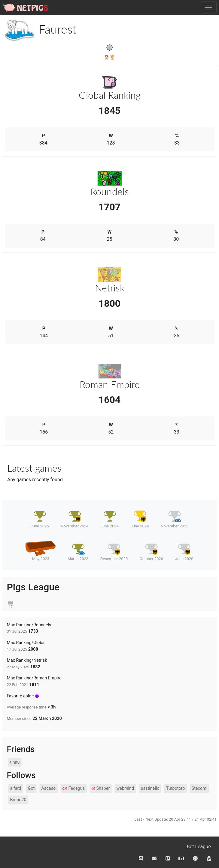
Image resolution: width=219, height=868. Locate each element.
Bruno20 (18, 800)
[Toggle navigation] (208, 7)
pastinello (150, 788)
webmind (125, 788)
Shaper (100, 789)
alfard (15, 788)
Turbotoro (176, 788)
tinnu (15, 762)
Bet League (199, 847)
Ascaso (48, 788)
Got (31, 788)
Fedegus (73, 789)
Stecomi (200, 788)
